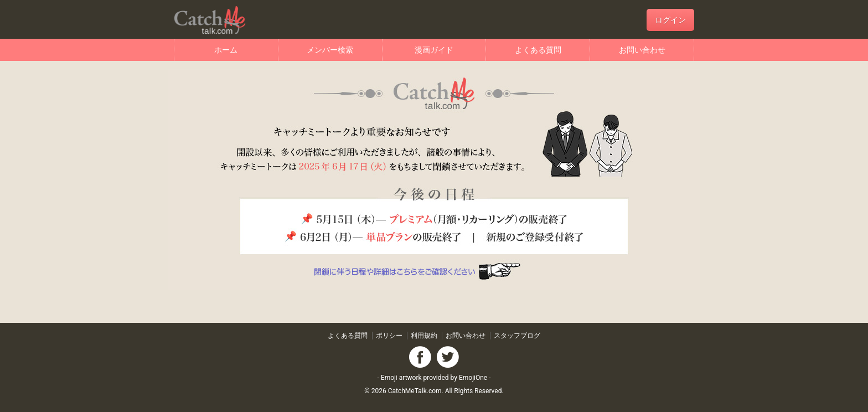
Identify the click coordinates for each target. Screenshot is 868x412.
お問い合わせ (642, 50)
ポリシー (389, 336)
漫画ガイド (434, 50)
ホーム (226, 50)
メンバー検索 (330, 50)
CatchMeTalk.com (415, 391)
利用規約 (424, 336)
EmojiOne (473, 378)
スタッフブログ (517, 336)
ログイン (670, 20)
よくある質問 (538, 50)
